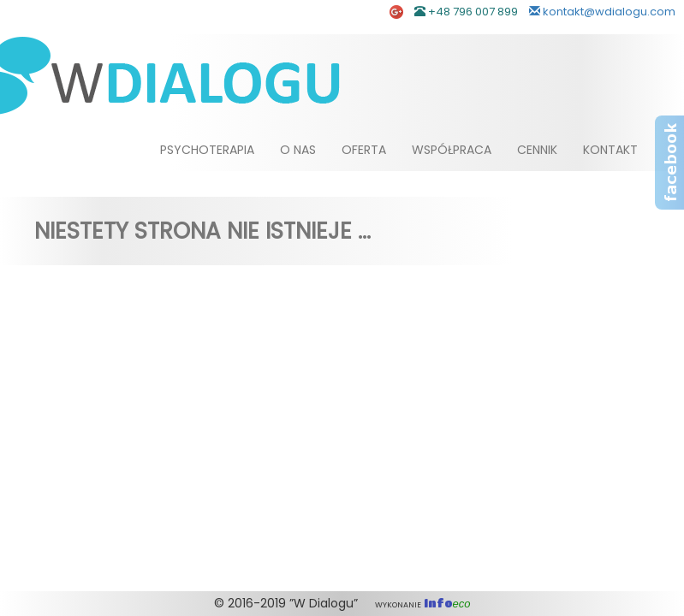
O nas (298, 150)
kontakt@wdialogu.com (602, 12)
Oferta (364, 150)
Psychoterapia (207, 150)
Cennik (537, 150)
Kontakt (610, 150)
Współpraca (452, 150)
